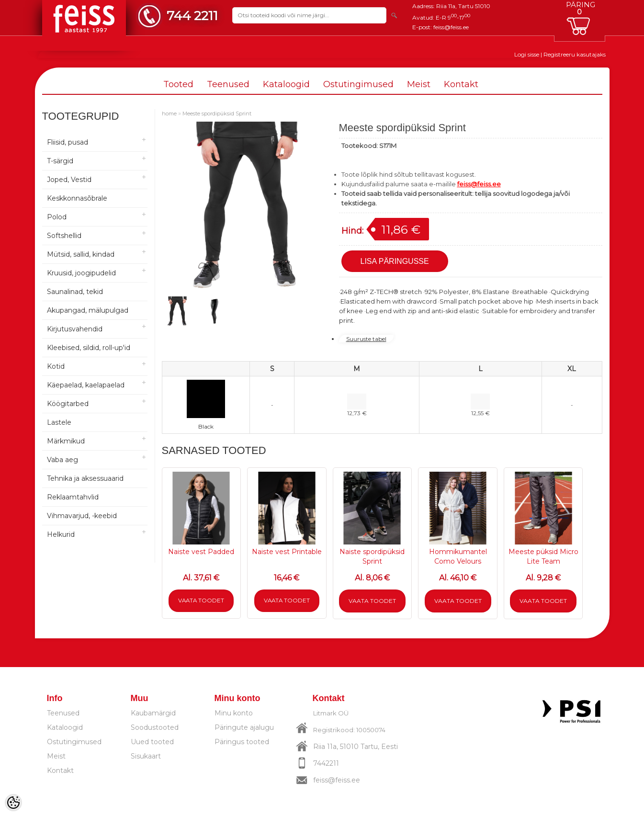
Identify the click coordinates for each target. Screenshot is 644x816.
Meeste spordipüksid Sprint (217, 113)
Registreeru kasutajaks (575, 54)
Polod (57, 217)
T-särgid (60, 161)
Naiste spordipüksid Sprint (372, 556)
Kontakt (461, 84)
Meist (419, 84)
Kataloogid (286, 84)
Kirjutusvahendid (75, 329)
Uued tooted (152, 742)
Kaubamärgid (153, 713)
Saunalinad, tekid (75, 292)
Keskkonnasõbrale (77, 198)
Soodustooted (155, 727)
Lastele (59, 422)
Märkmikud (66, 441)
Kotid (56, 366)
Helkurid (61, 534)
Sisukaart (146, 756)
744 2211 (192, 16)
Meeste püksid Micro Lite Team (543, 556)
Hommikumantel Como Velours (458, 556)
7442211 (326, 763)
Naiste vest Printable (287, 552)
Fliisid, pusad (68, 142)
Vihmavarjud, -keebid (82, 516)
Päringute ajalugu (244, 727)
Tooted (178, 84)
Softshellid (64, 236)
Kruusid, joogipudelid (81, 273)
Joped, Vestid (69, 180)
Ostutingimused (358, 84)
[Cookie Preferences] (13, 803)
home (169, 113)
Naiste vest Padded (201, 552)
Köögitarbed (68, 404)
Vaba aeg (62, 460)
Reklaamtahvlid (73, 497)
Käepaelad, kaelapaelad (86, 385)
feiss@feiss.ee (451, 27)
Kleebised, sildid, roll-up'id (89, 348)
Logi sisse (527, 54)
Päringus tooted (242, 742)
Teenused (228, 84)
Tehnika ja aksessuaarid (85, 478)
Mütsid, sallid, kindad (81, 254)
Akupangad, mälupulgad (88, 310)
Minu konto (234, 713)
